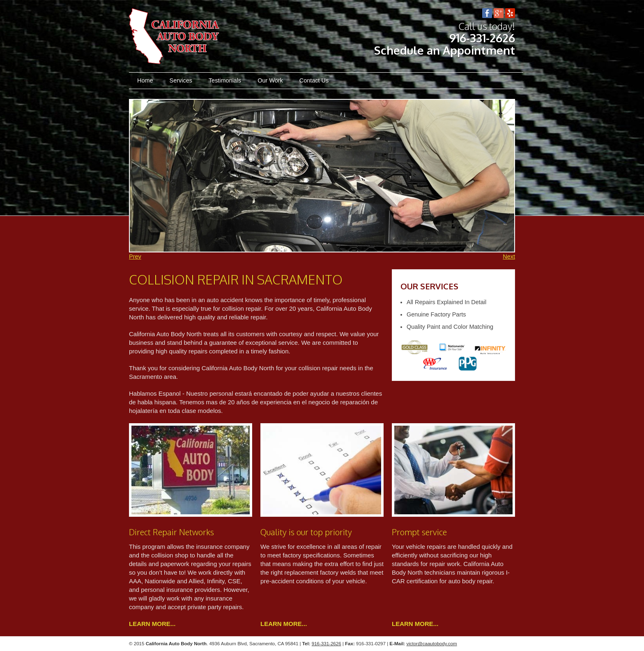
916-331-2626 (482, 38)
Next (509, 257)
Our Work (270, 80)
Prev (135, 257)
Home (145, 80)
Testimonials (225, 80)
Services (181, 80)
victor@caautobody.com (431, 644)
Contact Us (314, 80)
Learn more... (152, 624)
